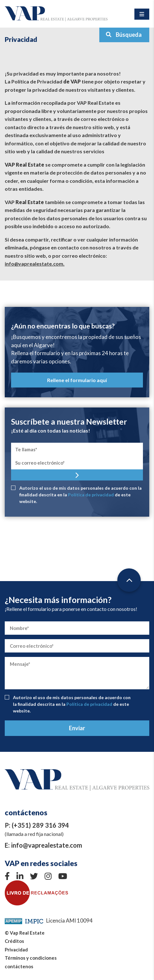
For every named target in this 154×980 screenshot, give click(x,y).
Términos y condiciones (31, 958)
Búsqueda (124, 35)
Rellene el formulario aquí (77, 380)
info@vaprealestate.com (47, 845)
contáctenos (19, 966)
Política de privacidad (91, 495)
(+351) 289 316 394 (40, 825)
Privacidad (16, 950)
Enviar (77, 728)
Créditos (14, 941)
